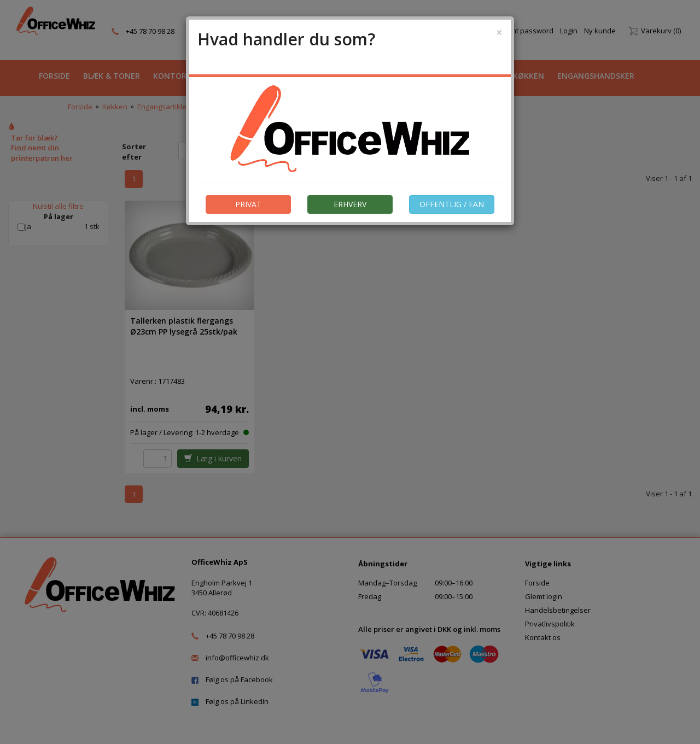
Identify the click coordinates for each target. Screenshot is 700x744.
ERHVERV (350, 204)
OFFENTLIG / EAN (452, 204)
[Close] (499, 33)
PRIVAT (248, 204)
